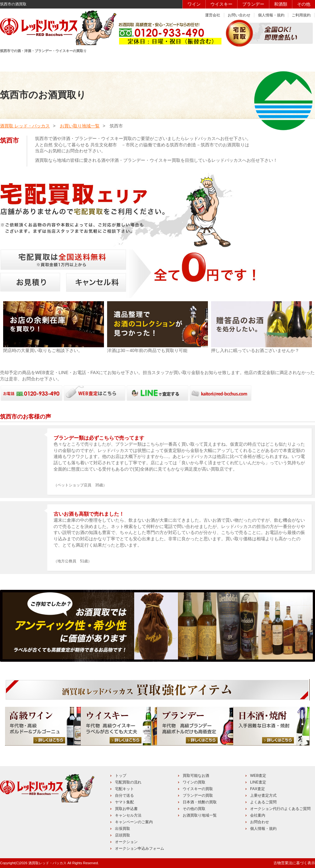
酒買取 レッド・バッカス (25, 126)
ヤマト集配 (124, 802)
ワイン (194, 4)
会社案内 (258, 815)
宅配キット (124, 789)
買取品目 (157, 62)
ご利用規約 (301, 15)
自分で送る (124, 795)
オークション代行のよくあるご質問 (280, 809)
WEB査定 (258, 776)
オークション (126, 842)
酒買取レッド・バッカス (47, 863)
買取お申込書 (126, 809)
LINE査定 (258, 782)
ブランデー (253, 4)
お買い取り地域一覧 (80, 126)
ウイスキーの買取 (198, 789)
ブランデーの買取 (198, 795)
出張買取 (123, 829)
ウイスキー (221, 4)
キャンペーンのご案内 (134, 822)
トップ (121, 776)
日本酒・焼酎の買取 (200, 802)
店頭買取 (123, 835)
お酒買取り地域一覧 (200, 815)
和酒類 (281, 4)
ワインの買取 (194, 782)
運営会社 (213, 15)
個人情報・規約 (271, 15)
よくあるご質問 (263, 802)
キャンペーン (246, 62)
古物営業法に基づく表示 (294, 863)
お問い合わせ (239, 15)
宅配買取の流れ (128, 782)
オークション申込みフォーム (140, 848)
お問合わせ (260, 822)
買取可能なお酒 (196, 776)
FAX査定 (258, 789)
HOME (23, 62)
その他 (304, 4)
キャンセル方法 (128, 815)
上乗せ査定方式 (263, 795)
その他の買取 (194, 809)
